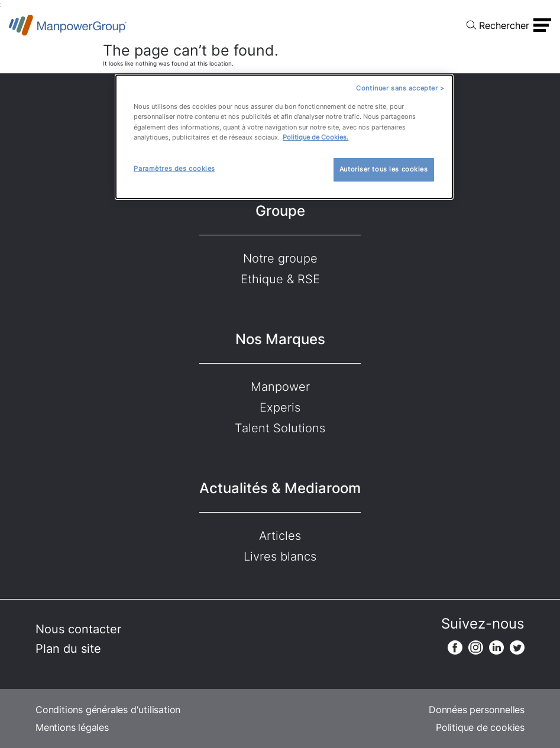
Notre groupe (280, 258)
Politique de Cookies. (315, 137)
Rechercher (504, 25)
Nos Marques (280, 339)
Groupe (280, 211)
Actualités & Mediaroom (280, 488)
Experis (280, 407)
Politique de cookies (480, 727)
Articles (280, 536)
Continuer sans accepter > (400, 88)
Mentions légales (72, 727)
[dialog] (284, 137)
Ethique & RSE (280, 279)
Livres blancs (280, 556)
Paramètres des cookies (174, 169)
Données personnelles (477, 710)
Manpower (280, 387)
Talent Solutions (280, 428)
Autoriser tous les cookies (384, 169)
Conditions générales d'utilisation (108, 710)
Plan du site (68, 649)
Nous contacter (78, 629)
